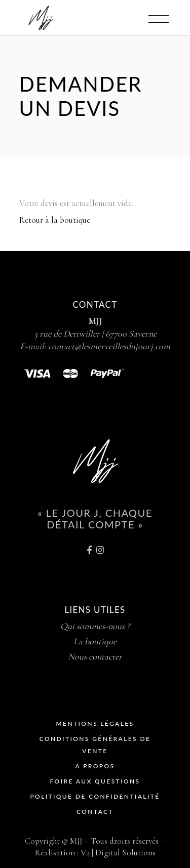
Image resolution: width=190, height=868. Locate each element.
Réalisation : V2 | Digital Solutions (95, 853)
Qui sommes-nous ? (95, 626)
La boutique (95, 641)
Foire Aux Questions (95, 781)
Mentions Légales (95, 724)
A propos (95, 766)
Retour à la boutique (55, 220)
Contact (95, 812)
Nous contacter (95, 656)
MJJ (95, 321)
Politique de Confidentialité (95, 796)
